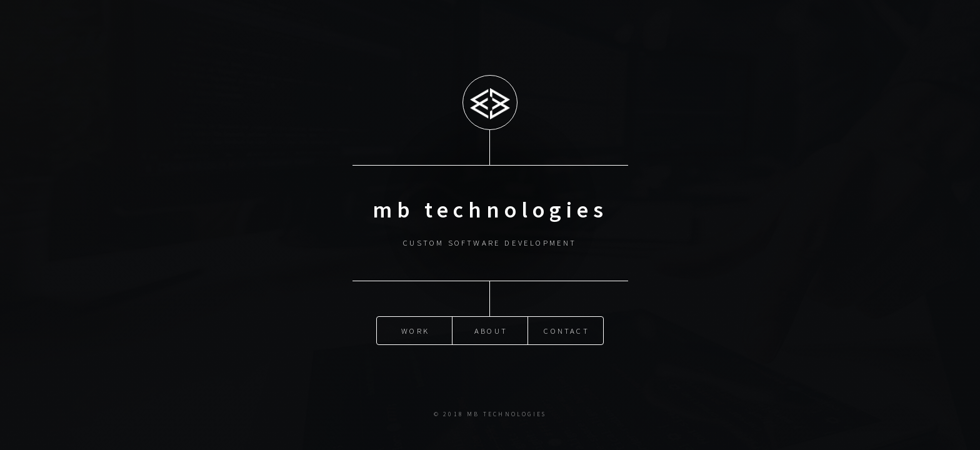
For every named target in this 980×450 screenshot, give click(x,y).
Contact (566, 331)
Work (415, 331)
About (491, 331)
